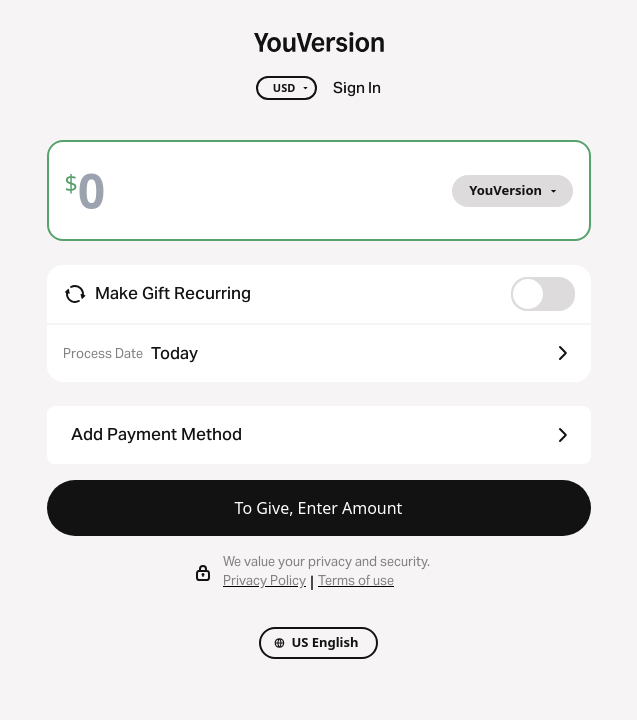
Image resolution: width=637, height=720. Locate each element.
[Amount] (107, 190)
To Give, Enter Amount (319, 508)
